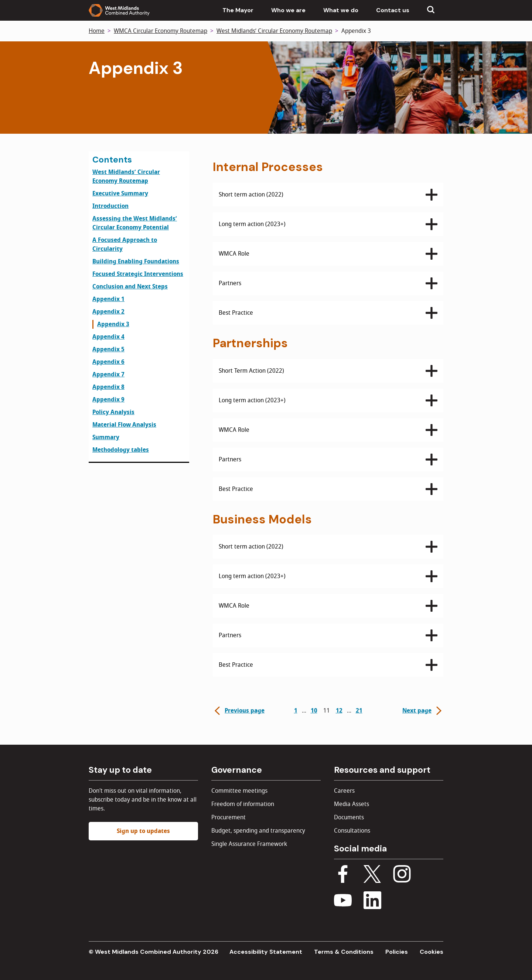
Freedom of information (243, 804)
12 (339, 711)
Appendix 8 (108, 387)
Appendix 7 (108, 375)
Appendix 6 (108, 362)
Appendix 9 (108, 400)
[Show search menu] (431, 10)
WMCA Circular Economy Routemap (161, 31)
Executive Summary (120, 194)
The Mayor (238, 10)
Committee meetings (239, 791)
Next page (423, 711)
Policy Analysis (113, 412)
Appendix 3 (113, 324)
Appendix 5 (108, 349)
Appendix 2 (108, 312)
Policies (397, 952)
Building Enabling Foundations (136, 262)
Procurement (229, 817)
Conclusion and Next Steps (130, 287)
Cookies (432, 952)
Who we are (288, 10)
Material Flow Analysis (124, 425)
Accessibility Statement (266, 952)
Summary (106, 437)
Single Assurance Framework (249, 844)
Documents (349, 817)
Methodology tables (121, 450)
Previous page (239, 711)
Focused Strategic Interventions (138, 274)
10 (314, 711)
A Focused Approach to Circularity (125, 245)
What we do (341, 10)
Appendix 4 (108, 337)
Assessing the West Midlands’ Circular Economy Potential (135, 223)
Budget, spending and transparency (258, 831)
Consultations (352, 831)
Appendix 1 (108, 299)
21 (359, 711)
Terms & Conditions (344, 952)
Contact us (393, 10)
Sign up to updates (143, 831)
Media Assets (352, 804)
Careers (344, 791)
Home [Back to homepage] (97, 31)
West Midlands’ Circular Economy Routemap (274, 31)
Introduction (110, 206)
